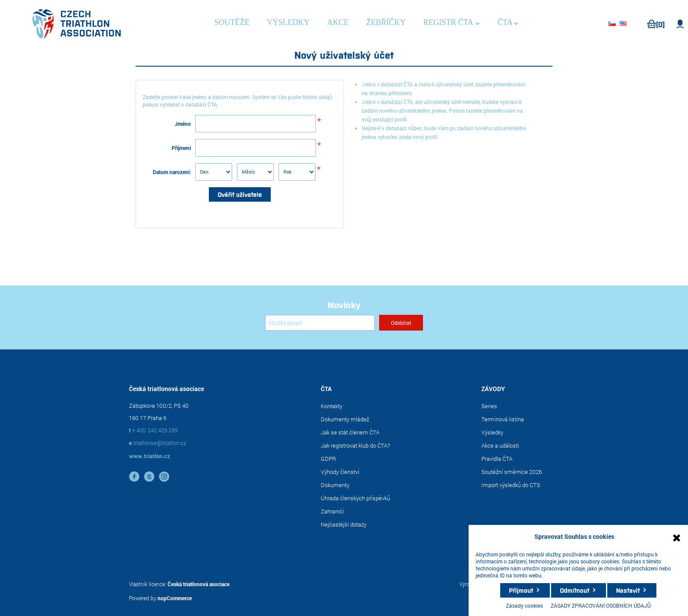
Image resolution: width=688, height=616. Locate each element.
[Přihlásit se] (320, 323)
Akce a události (500, 445)
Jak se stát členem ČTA (350, 432)
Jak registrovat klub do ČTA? (355, 445)
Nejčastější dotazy (344, 524)
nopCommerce (175, 598)
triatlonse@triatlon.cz (160, 443)
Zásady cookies (524, 605)
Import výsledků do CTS (511, 485)
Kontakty (331, 406)
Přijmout (521, 590)
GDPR (328, 459)
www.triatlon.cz (150, 456)
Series (489, 406)
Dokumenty (335, 485)
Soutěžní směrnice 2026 (512, 472)
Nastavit (628, 590)
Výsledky (492, 432)
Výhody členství (340, 472)
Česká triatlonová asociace (199, 584)
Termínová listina (503, 419)
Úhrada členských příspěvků (355, 498)
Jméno (183, 124)
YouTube (149, 477)
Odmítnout (575, 590)
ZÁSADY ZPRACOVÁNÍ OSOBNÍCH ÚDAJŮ (601, 605)
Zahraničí (332, 511)
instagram (164, 477)
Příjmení (181, 148)
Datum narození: (172, 172)
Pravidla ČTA (497, 459)
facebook (134, 477)
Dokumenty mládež (345, 419)
